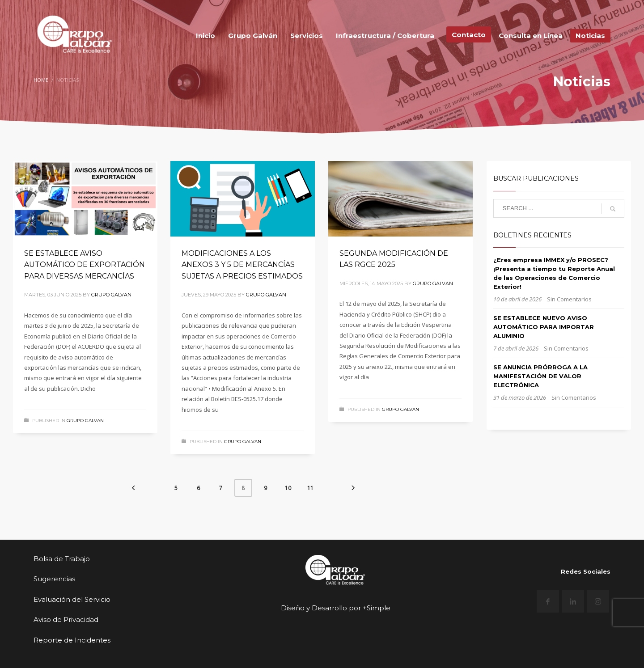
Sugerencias (54, 579)
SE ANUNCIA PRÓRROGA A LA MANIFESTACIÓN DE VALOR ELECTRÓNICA (540, 376)
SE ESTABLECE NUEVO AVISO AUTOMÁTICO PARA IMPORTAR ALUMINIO (544, 327)
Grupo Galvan (111, 295)
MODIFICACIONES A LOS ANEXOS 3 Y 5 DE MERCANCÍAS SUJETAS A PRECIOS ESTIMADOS (242, 265)
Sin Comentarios (569, 299)
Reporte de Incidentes (72, 640)
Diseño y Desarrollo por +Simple (336, 608)
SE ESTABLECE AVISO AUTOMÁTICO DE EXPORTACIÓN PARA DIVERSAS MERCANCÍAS (85, 265)
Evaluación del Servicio (72, 599)
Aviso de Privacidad (66, 619)
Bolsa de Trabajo (62, 559)
